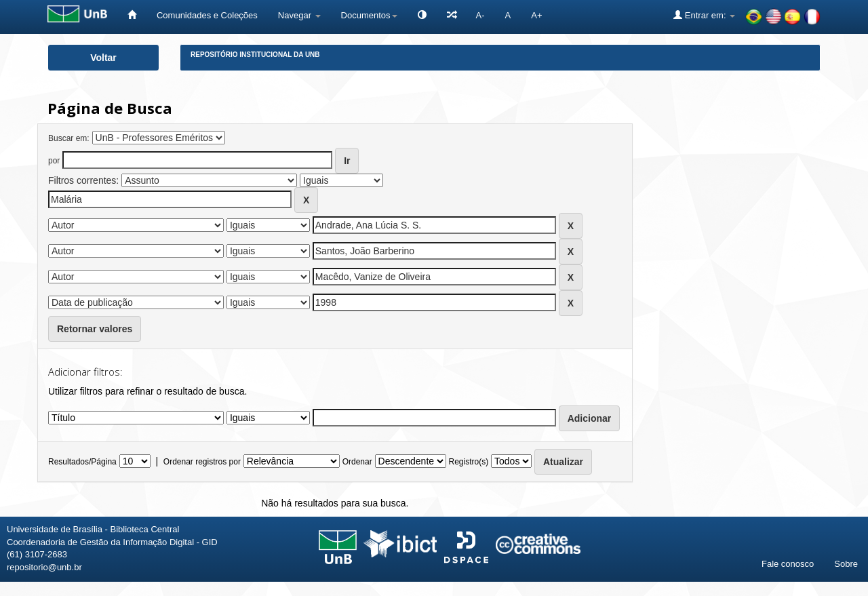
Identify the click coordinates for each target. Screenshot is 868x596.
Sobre (846, 564)
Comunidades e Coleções (207, 15)
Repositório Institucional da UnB (255, 55)
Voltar (103, 58)
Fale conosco (788, 564)
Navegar (299, 15)
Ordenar (357, 462)
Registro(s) (468, 462)
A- (480, 15)
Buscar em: (69, 138)
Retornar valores (95, 329)
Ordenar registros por (202, 462)
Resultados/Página (82, 462)
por (54, 161)
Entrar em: (704, 15)
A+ (536, 15)
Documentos (369, 15)
